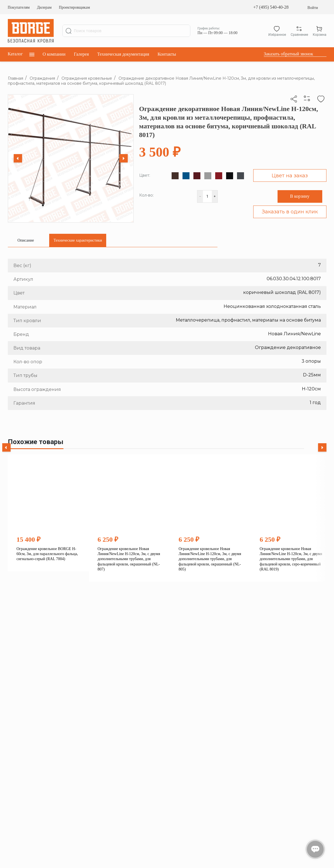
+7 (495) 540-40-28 (271, 7)
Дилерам (44, 7)
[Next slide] (124, 158)
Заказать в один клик (290, 212)
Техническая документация (123, 54)
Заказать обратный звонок (289, 54)
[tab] (26, 240)
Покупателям (19, 7)
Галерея (81, 54)
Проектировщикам (74, 7)
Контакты (167, 54)
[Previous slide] (18, 158)
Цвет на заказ (290, 176)
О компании (54, 54)
